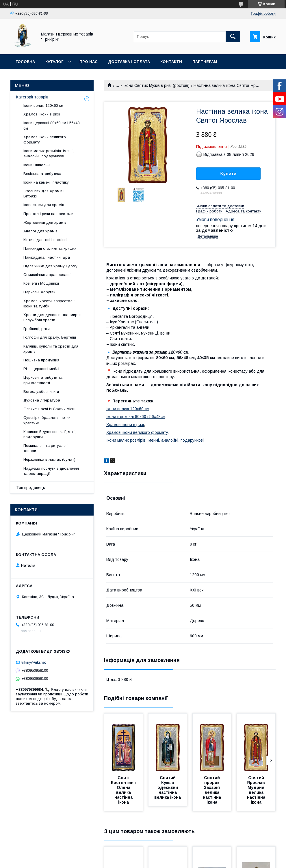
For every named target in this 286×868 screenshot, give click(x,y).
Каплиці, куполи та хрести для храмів (51, 349)
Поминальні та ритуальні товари (46, 448)
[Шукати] (233, 37)
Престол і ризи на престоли (48, 214)
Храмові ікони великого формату (137, 432)
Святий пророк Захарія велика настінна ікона (212, 790)
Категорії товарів (32, 97)
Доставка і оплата (129, 62)
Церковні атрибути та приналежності (43, 380)
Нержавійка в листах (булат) (49, 459)
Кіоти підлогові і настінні (45, 240)
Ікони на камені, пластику (46, 182)
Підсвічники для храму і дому (50, 266)
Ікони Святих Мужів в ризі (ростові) (156, 85)
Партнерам (205, 62)
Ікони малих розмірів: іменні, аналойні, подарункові (155, 440)
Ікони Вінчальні (37, 165)
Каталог (54, 62)
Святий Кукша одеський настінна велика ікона (168, 787)
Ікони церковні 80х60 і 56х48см (136, 417)
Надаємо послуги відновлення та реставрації (51, 471)
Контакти (171, 62)
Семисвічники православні (47, 275)
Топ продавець (31, 488)
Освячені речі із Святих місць (50, 409)
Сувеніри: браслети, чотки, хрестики (47, 420)
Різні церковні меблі (41, 369)
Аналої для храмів (40, 231)
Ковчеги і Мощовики (41, 283)
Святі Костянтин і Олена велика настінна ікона (124, 790)
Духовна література (42, 400)
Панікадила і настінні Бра (47, 257)
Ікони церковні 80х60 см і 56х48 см (51, 125)
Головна (25, 62)
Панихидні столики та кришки (50, 248)
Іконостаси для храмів (44, 205)
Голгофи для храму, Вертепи (50, 337)
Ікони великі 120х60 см (128, 409)
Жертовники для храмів (45, 222)
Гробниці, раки (37, 329)
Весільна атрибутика (42, 174)
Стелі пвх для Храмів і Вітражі (44, 194)
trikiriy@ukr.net (34, 662)
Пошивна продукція (41, 360)
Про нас (89, 62)
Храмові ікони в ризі (125, 425)
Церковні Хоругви (39, 292)
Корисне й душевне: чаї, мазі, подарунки (50, 434)
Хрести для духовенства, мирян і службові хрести (52, 317)
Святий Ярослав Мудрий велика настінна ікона (257, 790)
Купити (229, 174)
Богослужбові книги (41, 392)
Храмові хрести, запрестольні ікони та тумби (50, 304)
